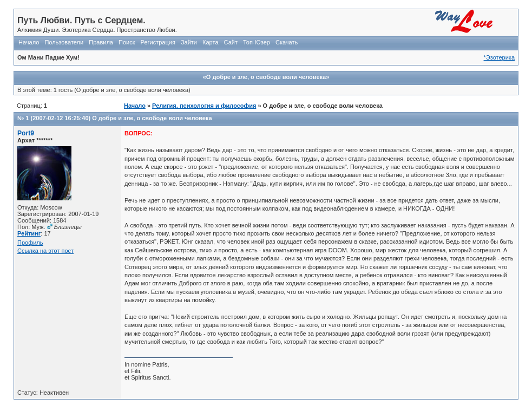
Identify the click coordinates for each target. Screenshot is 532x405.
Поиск (127, 42)
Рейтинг (29, 233)
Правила (101, 42)
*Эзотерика (499, 57)
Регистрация (158, 42)
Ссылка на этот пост (45, 251)
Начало (29, 42)
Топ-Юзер (257, 42)
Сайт (231, 42)
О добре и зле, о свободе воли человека (152, 118)
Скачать (287, 42)
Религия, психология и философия (204, 106)
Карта (210, 42)
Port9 (26, 133)
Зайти (189, 42)
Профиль (30, 243)
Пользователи (64, 42)
